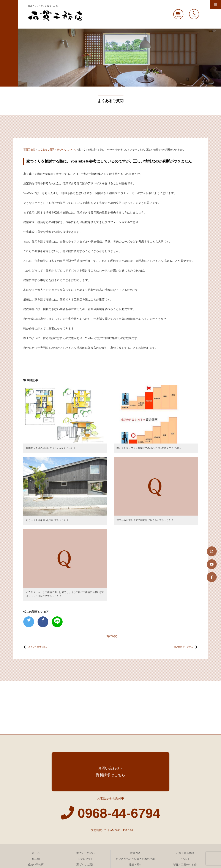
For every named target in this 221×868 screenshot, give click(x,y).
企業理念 (85, 823)
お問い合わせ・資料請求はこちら (110, 719)
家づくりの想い (85, 800)
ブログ (185, 828)
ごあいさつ (135, 823)
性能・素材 (135, 811)
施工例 (36, 806)
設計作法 (135, 800)
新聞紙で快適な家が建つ (135, 817)
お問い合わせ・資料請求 (36, 834)
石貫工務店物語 (185, 800)
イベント (185, 806)
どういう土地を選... (38, 647)
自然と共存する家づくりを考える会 (85, 834)
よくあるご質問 (185, 817)
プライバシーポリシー (85, 828)
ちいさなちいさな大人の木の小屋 (135, 806)
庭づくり (36, 817)
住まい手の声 (36, 811)
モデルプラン (85, 806)
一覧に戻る (111, 636)
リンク (185, 823)
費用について (85, 817)
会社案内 (36, 823)
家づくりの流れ (85, 811)
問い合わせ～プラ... (183, 647)
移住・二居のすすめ (185, 811)
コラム (135, 828)
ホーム (36, 800)
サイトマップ (36, 828)
